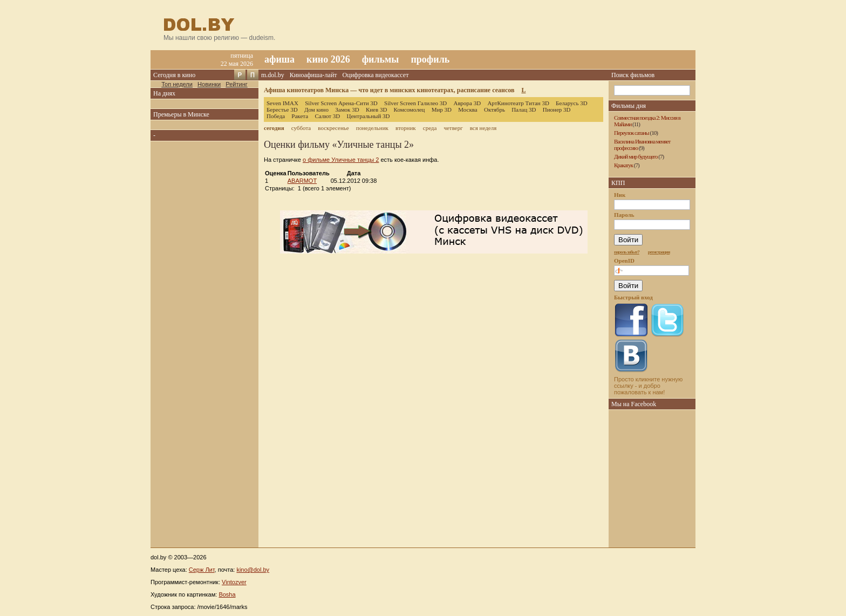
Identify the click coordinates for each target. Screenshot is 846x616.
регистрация (659, 252)
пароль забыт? (627, 252)
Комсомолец (410, 109)
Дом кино (316, 109)
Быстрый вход (633, 297)
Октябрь (494, 109)
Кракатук (623, 165)
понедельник (372, 128)
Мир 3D (442, 109)
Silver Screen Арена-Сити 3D (341, 103)
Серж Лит (202, 570)
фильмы (381, 59)
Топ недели (177, 84)
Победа (276, 116)
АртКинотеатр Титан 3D (518, 103)
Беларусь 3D (572, 103)
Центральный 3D (369, 116)
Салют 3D (327, 116)
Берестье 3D (282, 109)
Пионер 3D (557, 109)
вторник (406, 128)
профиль (430, 59)
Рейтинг (236, 84)
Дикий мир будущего (636, 156)
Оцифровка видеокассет (376, 75)
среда (430, 128)
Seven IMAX (282, 103)
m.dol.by (273, 75)
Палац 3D (524, 109)
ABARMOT (302, 181)
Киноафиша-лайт (313, 75)
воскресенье (333, 128)
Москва (468, 109)
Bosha (227, 594)
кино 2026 (328, 59)
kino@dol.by (253, 570)
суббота (301, 128)
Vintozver (234, 582)
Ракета (300, 116)
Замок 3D (347, 109)
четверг (453, 128)
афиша (279, 59)
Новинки (209, 84)
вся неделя (483, 128)
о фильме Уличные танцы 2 (341, 160)
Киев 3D (377, 109)
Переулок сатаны (632, 133)
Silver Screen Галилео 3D (415, 103)
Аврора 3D (467, 103)
